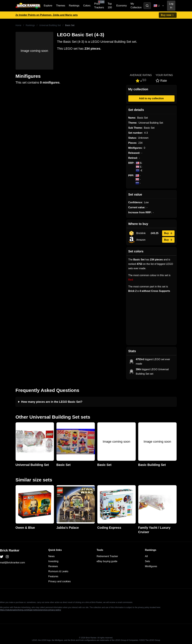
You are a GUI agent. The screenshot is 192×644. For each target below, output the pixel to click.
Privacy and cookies (59, 581)
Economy (122, 6)
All (146, 556)
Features (53, 576)
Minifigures (151, 566)
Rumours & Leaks (58, 571)
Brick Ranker (10, 550)
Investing (53, 561)
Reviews (53, 566)
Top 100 (110, 6)
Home (18, 25)
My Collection (136, 6)
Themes (61, 6)
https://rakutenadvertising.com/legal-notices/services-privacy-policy (31, 610)
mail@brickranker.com (13, 563)
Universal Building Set (50, 25)
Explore (48, 6)
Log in (171, 6)
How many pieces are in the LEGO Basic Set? (52, 402)
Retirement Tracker (107, 556)
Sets (147, 561)
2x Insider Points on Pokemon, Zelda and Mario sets (47, 15)
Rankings (74, 6)
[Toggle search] (147, 6)
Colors (87, 6)
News (51, 556)
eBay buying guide (107, 561)
